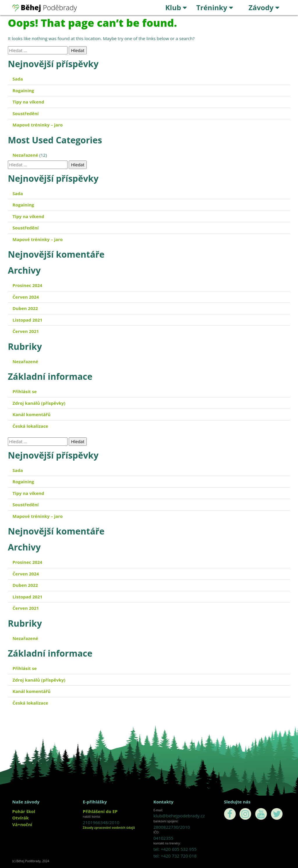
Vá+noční (22, 824)
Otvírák (21, 818)
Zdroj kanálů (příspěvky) (39, 403)
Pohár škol (24, 811)
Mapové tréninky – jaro (38, 125)
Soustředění (26, 113)
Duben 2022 (25, 308)
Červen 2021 (26, 331)
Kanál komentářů (32, 414)
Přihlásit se (25, 391)
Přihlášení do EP (100, 811)
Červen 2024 (26, 297)
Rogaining (23, 90)
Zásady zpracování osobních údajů (109, 828)
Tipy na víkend (28, 102)
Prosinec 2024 (27, 285)
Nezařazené (25, 155)
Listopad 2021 (28, 320)
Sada (18, 79)
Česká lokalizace (30, 426)
